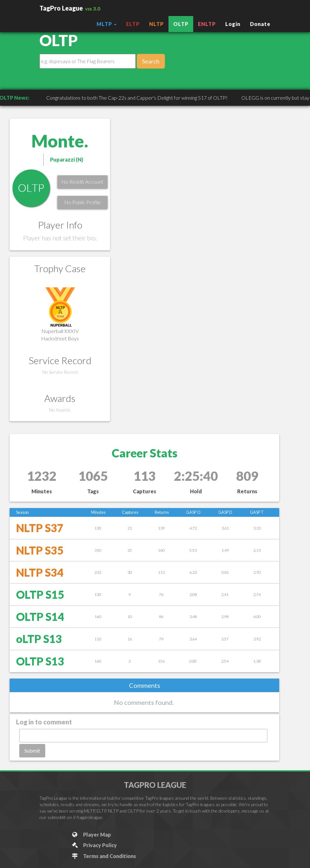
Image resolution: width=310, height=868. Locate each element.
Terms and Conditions (103, 856)
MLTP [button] (107, 24)
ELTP (133, 24)
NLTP (156, 24)
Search (151, 61)
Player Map (91, 835)
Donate (260, 24)
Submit (32, 751)
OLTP (181, 24)
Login (233, 24)
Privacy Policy (94, 845)
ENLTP (207, 24)
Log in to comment (44, 722)
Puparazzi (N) (67, 159)
